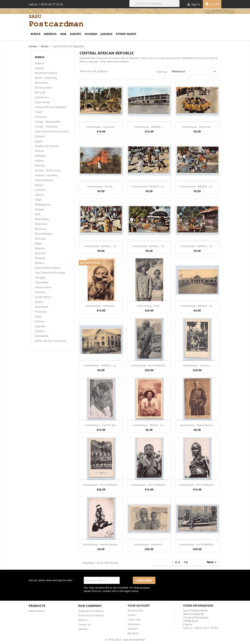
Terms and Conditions (91, 615)
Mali (38, 214)
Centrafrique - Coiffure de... (101, 425)
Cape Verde (42, 102)
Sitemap (83, 629)
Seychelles (42, 282)
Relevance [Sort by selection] (194, 72)
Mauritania (42, 219)
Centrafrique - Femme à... (101, 306)
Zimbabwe (42, 336)
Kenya (39, 185)
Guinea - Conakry (46, 175)
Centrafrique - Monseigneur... (197, 425)
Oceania (91, 34)
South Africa (43, 297)
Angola (39, 68)
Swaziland (41, 307)
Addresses (134, 624)
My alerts (133, 633)
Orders (132, 615)
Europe (76, 34)
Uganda (40, 326)
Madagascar (43, 204)
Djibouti (40, 136)
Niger (39, 243)
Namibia (40, 239)
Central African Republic (51, 107)
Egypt (39, 141)
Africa (35, 34)
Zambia (40, 331)
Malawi (40, 209)
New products (37, 611)
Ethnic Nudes (126, 34)
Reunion (40, 253)
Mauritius (41, 224)
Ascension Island (46, 73)
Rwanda (40, 258)
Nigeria (40, 248)
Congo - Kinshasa (46, 127)
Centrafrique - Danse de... (197, 127)
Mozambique (44, 234)
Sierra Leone (43, 287)
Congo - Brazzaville (47, 122)
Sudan (39, 302)
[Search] (154, 3)
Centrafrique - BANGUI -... (149, 127)
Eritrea (39, 151)
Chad (38, 112)
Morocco (41, 229)
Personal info (135, 611)
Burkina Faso (43, 88)
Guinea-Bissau (44, 180)
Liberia (39, 195)
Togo (38, 317)
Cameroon (42, 97)
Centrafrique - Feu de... (101, 186)
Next (212, 562)
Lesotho (40, 190)
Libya (38, 200)
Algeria (39, 63)
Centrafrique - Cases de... (101, 127)
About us (83, 620)
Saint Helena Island (47, 268)
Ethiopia (40, 156)
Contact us (84, 624)
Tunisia (39, 321)
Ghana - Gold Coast (48, 170)
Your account (139, 606)
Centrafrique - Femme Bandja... (101, 544)
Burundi (40, 92)
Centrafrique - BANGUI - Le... (149, 186)
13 (186, 562)
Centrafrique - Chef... (149, 306)
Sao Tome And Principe (50, 273)
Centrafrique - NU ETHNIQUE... (149, 365)
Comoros (41, 117)
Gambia (40, 166)
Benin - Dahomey (46, 78)
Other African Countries (51, 341)
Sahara (39, 263)
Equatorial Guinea (47, 146)
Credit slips (134, 620)
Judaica (107, 34)
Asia (63, 34)
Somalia (40, 292)
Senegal (40, 278)
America (50, 34)
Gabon (39, 161)
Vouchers (133, 629)
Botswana (41, 83)
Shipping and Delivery (91, 611)
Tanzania (41, 312)
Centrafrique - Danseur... (197, 365)
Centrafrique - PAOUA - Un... (149, 425)
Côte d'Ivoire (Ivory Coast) (52, 131)
